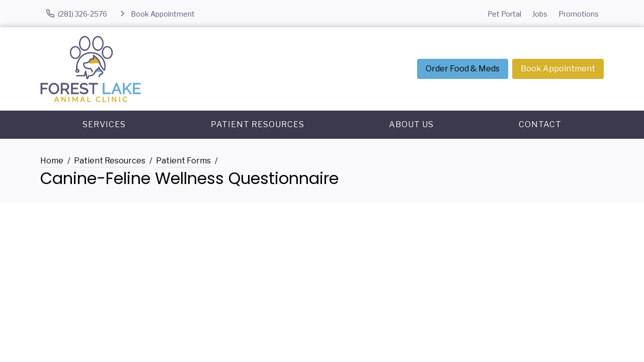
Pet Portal (504, 14)
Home (52, 161)
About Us (411, 124)
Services (104, 124)
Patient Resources (258, 124)
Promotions (579, 14)
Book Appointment (558, 69)
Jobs (540, 14)
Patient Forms (183, 161)
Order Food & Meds (463, 69)
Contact (540, 124)
